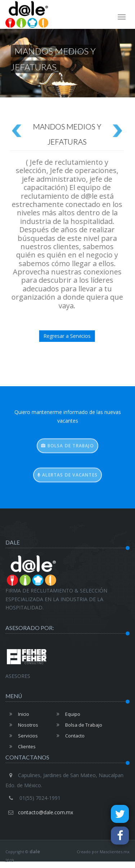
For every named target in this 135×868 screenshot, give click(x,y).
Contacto (69, 736)
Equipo (66, 714)
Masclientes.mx (115, 852)
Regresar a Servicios (59, 336)
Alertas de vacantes (67, 480)
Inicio (17, 714)
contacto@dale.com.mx (46, 812)
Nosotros (22, 725)
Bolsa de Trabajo (77, 725)
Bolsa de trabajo (67, 451)
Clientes (21, 746)
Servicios (22, 736)
